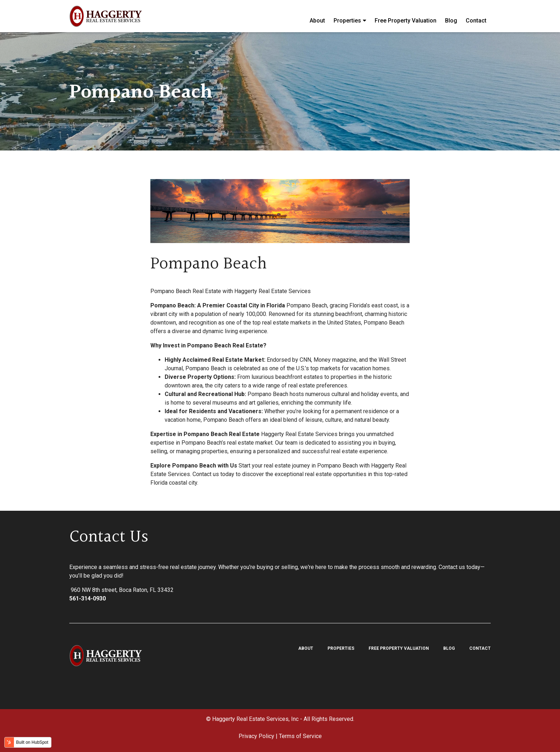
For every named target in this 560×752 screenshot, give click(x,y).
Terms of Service (300, 736)
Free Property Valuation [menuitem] (406, 16)
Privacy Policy (256, 736)
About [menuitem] (317, 16)
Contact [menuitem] (476, 16)
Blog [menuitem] (451, 16)
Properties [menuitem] (347, 16)
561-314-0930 (87, 598)
